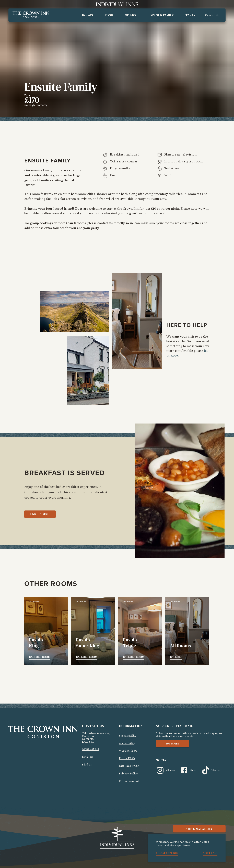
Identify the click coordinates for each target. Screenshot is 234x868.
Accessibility (127, 743)
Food (109, 15)
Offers (130, 15)
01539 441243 (90, 749)
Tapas (190, 15)
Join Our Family (161, 15)
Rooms (88, 15)
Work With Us (128, 751)
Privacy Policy (128, 774)
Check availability (199, 829)
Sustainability (128, 736)
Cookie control (129, 781)
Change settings (167, 853)
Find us (87, 765)
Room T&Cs (127, 758)
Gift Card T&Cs (129, 766)
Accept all (210, 853)
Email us (87, 757)
